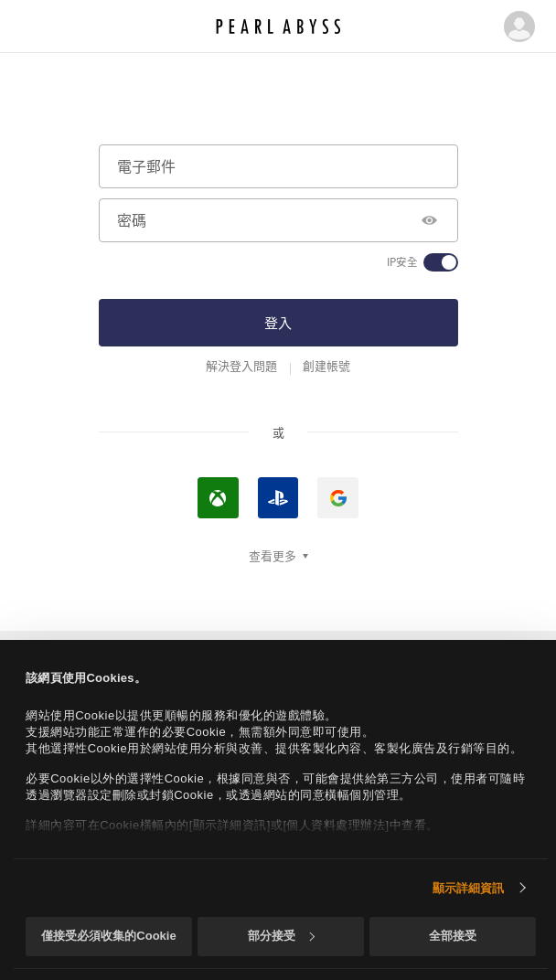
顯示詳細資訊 (469, 888)
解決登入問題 (241, 366)
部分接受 (281, 936)
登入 (278, 322)
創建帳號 (326, 366)
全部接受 (453, 936)
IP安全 (402, 262)
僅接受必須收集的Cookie (108, 936)
